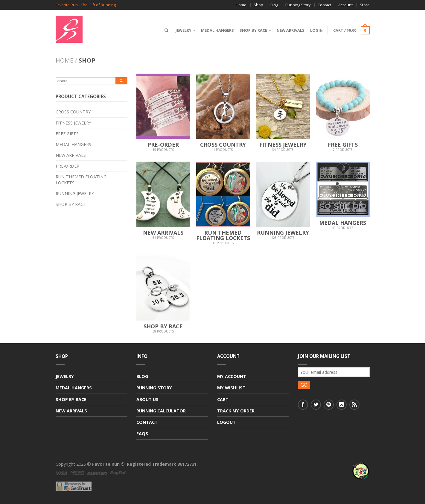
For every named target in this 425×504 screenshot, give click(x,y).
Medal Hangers (217, 30)
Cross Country (73, 112)
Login (316, 30)
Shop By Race (252, 30)
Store (365, 5)
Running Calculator (161, 411)
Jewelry (183, 30)
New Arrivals (290, 30)
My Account (232, 376)
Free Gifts (67, 134)
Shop (258, 5)
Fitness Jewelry (73, 123)
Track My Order (236, 411)
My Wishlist (231, 388)
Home (241, 5)
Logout (226, 422)
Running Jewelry (75, 193)
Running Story (298, 5)
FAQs (142, 434)
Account (345, 5)
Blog (274, 5)
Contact (324, 5)
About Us (147, 399)
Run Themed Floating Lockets (81, 180)
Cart (223, 399)
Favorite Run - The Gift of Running (86, 5)
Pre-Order (67, 166)
